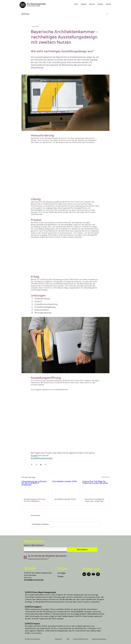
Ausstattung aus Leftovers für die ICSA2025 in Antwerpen (35, 500)
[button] (107, 14)
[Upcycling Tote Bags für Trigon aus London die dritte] (96, 488)
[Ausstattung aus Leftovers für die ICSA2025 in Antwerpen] (35, 488)
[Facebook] (98, 574)
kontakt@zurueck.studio (34, 580)
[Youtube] (93, 574)
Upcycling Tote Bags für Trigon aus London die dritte (94, 500)
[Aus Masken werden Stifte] (66, 488)
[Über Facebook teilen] (32, 464)
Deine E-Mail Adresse (34, 545)
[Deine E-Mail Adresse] (45, 549)
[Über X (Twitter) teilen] (36, 464)
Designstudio (79, 595)
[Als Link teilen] (45, 464)
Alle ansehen (106, 477)
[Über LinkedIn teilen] (41, 464)
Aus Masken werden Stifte (65, 499)
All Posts (25, 14)
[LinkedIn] (84, 574)
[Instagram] (89, 574)
